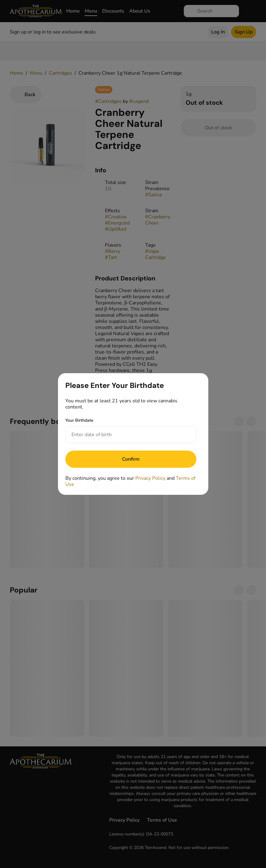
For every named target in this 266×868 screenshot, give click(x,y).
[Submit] (131, 459)
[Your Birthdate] (125, 435)
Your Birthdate (79, 420)
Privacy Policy (150, 478)
